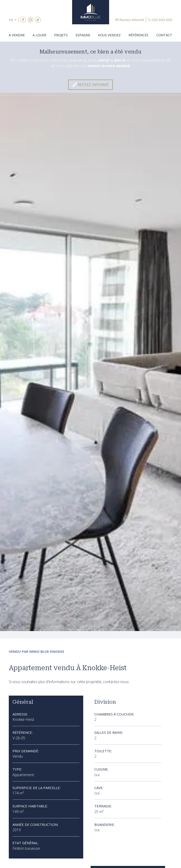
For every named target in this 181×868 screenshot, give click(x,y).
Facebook (23, 20)
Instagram (31, 20)
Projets (61, 35)
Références (138, 35)
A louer (39, 35)
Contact (164, 35)
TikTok (38, 20)
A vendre (17, 35)
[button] (14, 20)
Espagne (83, 35)
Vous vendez (109, 35)
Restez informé (132, 20)
